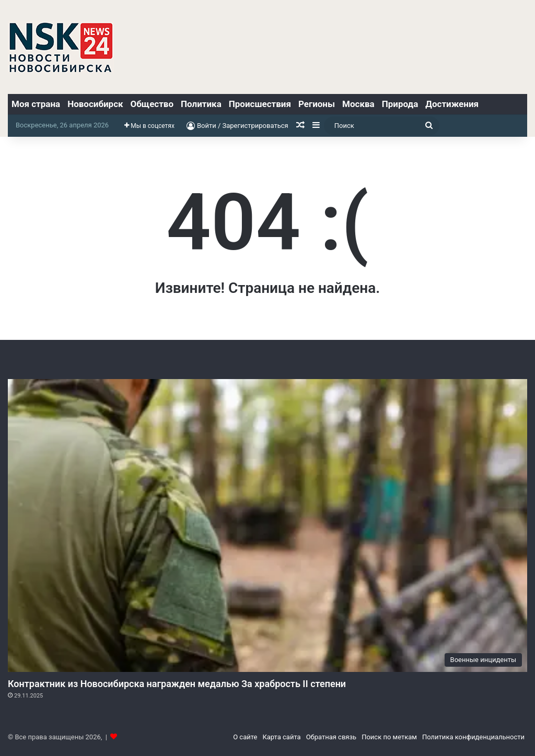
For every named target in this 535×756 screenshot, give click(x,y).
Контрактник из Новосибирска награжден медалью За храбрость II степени (177, 684)
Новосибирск (95, 104)
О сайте (245, 737)
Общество (152, 104)
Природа (400, 104)
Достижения (452, 104)
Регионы (317, 104)
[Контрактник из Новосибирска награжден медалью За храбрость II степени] (267, 525)
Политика (201, 104)
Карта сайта (281, 737)
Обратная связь (332, 737)
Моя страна (36, 104)
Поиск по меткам (389, 737)
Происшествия (260, 104)
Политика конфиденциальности (473, 737)
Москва (358, 104)
